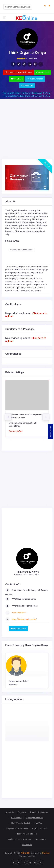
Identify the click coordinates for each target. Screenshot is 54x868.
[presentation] (8, 417)
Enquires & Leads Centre (17, 828)
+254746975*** (19, 613)
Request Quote (18, 628)
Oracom (46, 853)
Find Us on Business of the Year (36, 93)
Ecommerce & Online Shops (21, 250)
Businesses (16, 818)
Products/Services (35, 79)
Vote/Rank (17, 79)
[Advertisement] (27, 125)
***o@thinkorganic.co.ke (24, 599)
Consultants (40, 839)
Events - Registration (39, 812)
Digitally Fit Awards (34, 818)
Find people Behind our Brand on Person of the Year (27, 96)
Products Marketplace (27, 834)
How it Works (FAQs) (21, 823)
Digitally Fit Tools (40, 828)
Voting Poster (27, 85)
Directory (22, 812)
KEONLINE (25, 853)
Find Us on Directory (12, 93)
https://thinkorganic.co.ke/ (24, 619)
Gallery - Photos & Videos (20, 839)
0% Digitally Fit (43, 72)
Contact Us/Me (16, 431)
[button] (6, 178)
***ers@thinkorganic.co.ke (25, 606)
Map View (38, 823)
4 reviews (33, 58)
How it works (51, 431)
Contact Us (27, 845)
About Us (10, 812)
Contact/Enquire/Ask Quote (19, 72)
